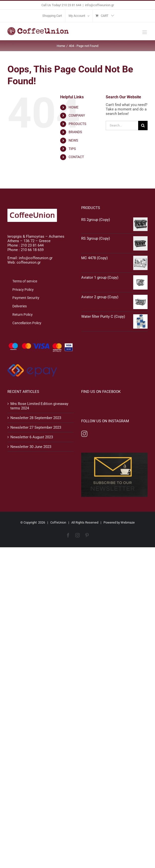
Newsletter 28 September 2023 (36, 418)
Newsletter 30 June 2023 (31, 447)
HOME (74, 107)
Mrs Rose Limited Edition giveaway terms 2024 (39, 406)
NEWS (73, 140)
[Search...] (122, 126)
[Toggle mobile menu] (145, 32)
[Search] (143, 126)
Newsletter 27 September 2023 (36, 427)
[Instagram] (84, 434)
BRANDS (75, 132)
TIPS (72, 149)
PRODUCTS (77, 124)
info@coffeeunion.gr (99, 5)
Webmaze (128, 522)
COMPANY (77, 115)
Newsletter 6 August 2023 (32, 437)
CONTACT (76, 157)
